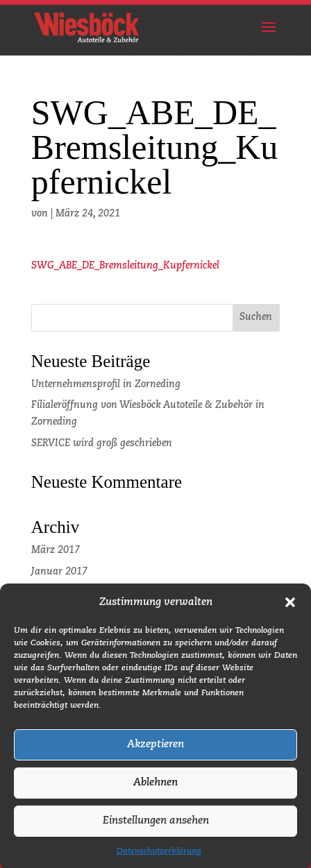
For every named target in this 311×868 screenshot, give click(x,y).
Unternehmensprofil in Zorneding (106, 384)
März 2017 (56, 550)
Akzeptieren (155, 752)
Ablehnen (155, 791)
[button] (290, 611)
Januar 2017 (59, 572)
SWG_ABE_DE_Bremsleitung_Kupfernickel (125, 266)
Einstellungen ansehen (156, 829)
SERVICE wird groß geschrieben (102, 443)
